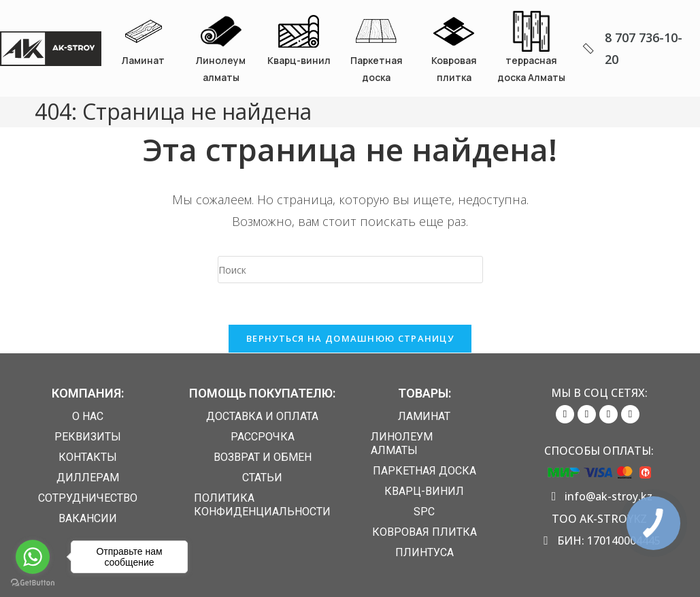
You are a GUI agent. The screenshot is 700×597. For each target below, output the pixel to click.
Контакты (88, 457)
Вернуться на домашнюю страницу (350, 338)
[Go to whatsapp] (33, 557)
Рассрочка (263, 437)
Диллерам (88, 478)
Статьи (262, 478)
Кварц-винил (299, 60)
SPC (424, 512)
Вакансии (88, 518)
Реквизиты (88, 437)
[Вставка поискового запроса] (350, 270)
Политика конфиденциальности (262, 505)
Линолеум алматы (402, 443)
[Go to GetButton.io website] (33, 583)
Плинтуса (424, 552)
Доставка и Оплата (262, 416)
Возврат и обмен (263, 457)
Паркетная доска (424, 471)
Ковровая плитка (424, 532)
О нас (88, 416)
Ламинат (143, 60)
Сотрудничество (88, 498)
